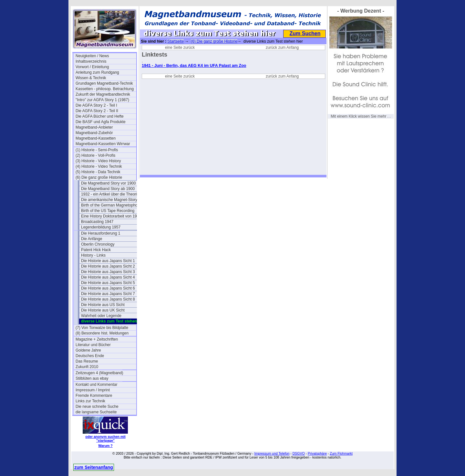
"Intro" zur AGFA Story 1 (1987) (102, 100)
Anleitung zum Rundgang (97, 72)
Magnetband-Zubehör (94, 133)
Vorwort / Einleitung (92, 67)
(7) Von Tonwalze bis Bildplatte (102, 328)
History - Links (93, 255)
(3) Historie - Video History (98, 161)
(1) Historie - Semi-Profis (97, 150)
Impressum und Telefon (272, 453)
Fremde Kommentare (94, 396)
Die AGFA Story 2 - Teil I (96, 105)
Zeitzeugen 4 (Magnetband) (99, 373)
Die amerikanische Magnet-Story (109, 200)
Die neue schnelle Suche (97, 407)
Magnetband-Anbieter (94, 127)
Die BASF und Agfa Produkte (101, 122)
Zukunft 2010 (87, 367)
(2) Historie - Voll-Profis (95, 155)
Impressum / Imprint (93, 390)
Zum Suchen (305, 33)
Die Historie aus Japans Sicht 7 (108, 294)
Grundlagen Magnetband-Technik (104, 83)
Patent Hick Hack (96, 250)
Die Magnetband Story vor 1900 (108, 183)
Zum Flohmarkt (341, 453)
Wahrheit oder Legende (101, 316)
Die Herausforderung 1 (101, 233)
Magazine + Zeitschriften (97, 339)
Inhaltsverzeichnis (91, 61)
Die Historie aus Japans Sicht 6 (108, 288)
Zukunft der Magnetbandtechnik (103, 94)
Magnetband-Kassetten (96, 138)
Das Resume (87, 361)
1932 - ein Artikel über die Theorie (110, 194)
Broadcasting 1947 (97, 222)
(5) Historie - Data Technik (98, 172)
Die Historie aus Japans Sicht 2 (108, 266)
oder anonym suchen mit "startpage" (105, 439)
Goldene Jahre (88, 350)
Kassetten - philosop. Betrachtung (105, 89)
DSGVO (299, 453)
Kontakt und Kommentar (96, 385)
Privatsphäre (317, 453)
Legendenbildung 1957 (101, 227)
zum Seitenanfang (94, 467)
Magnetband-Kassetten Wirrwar (103, 144)
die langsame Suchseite (96, 412)
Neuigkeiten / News (92, 56)
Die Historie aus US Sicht (103, 305)
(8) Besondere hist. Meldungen (102, 333)
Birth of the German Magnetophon (110, 205)
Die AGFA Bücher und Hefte (100, 116)
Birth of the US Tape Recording (108, 211)
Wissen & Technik (91, 78)
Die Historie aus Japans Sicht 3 (108, 272)
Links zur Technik (90, 401)
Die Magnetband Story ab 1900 (108, 189)
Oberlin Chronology (98, 244)
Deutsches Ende (90, 356)
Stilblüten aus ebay (92, 378)
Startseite (176, 41)
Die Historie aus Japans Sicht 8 (108, 299)
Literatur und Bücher (93, 345)
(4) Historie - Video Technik (99, 166)
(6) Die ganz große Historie (99, 177)
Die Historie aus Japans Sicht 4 (108, 277)
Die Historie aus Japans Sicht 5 (108, 283)
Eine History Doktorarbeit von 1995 (111, 216)
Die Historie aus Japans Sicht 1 (108, 261)
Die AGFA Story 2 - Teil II (97, 111)
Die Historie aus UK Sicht (103, 310)
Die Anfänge (92, 239)
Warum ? (105, 446)
